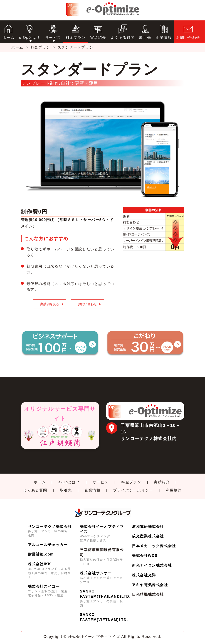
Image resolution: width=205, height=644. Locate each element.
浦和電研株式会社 (148, 527)
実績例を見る (50, 304)
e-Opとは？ (69, 482)
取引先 (66, 490)
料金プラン (40, 47)
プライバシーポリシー (133, 490)
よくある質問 (35, 490)
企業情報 (92, 490)
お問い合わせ (87, 304)
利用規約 (174, 490)
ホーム (17, 47)
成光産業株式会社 (148, 536)
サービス (101, 482)
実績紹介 (162, 482)
